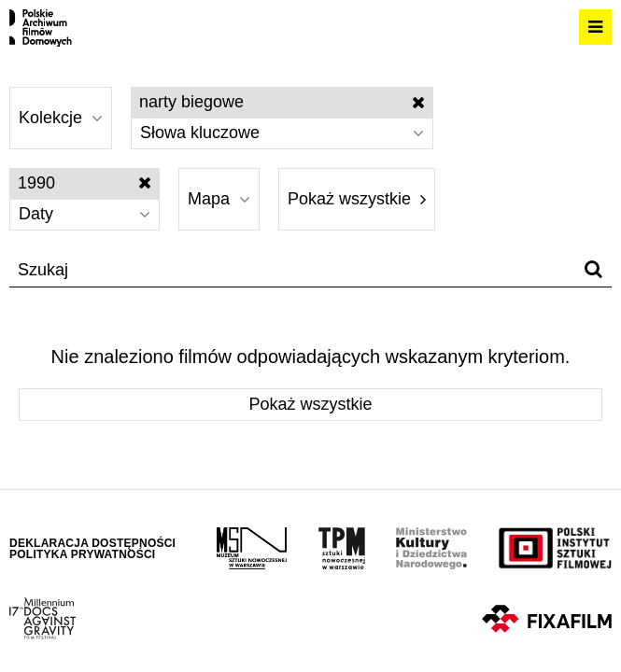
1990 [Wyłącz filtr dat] (85, 183)
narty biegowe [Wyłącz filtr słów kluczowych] (282, 102)
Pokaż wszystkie (357, 199)
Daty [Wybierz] (85, 214)
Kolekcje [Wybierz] (61, 118)
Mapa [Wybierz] (219, 199)
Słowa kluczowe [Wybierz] (282, 133)
